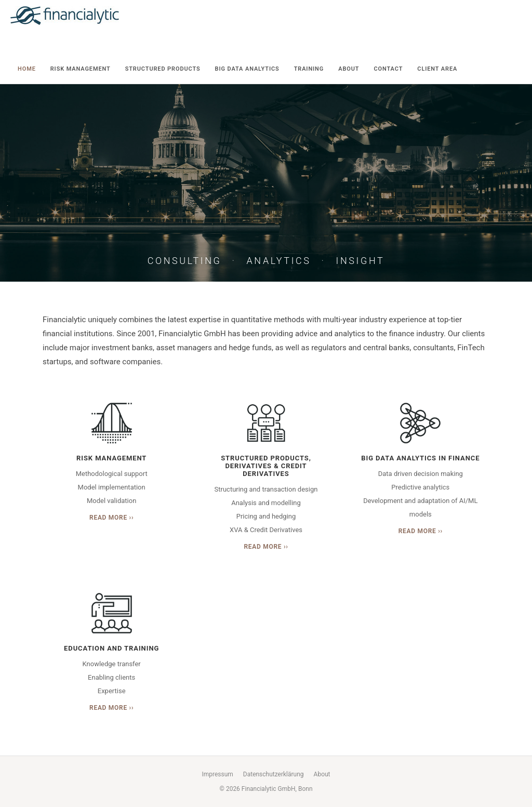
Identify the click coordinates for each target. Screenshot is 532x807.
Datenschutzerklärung (274, 774)
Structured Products (163, 69)
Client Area (437, 69)
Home (27, 69)
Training (309, 69)
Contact (388, 69)
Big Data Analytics (247, 69)
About (349, 69)
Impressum (217, 774)
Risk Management (81, 69)
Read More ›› (111, 518)
